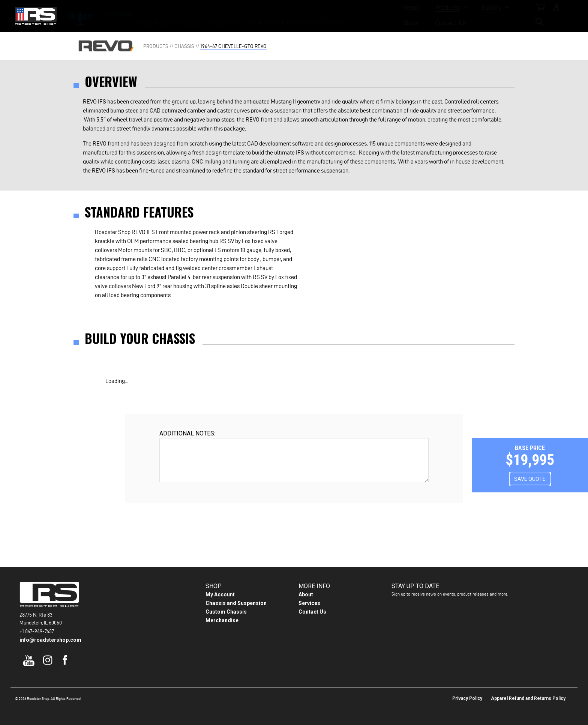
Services (309, 603)
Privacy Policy (467, 698)
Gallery (294, 15)
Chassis (184, 46)
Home (214, 15)
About (334, 15)
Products (250, 15)
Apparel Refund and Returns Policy (528, 698)
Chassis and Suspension (236, 603)
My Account (220, 594)
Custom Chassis (226, 612)
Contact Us (373, 15)
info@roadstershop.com (50, 640)
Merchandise (222, 620)
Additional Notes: (187, 433)
